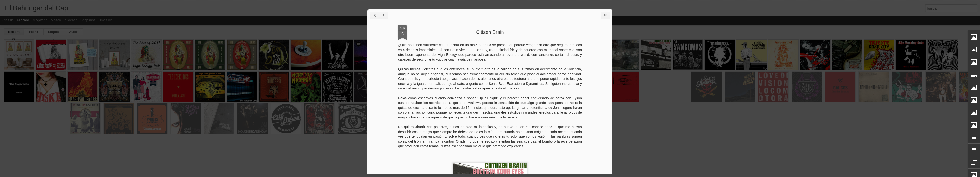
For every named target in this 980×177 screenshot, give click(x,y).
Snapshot (88, 20)
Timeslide (105, 20)
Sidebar (71, 20)
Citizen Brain (490, 32)
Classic (8, 20)
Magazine (40, 20)
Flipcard (23, 20)
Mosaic (56, 20)
